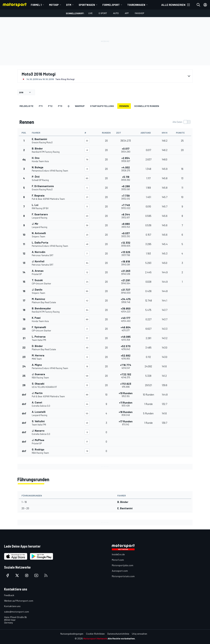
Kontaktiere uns (12, 606)
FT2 (50, 106)
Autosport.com (120, 571)
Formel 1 (36, 5)
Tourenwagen (136, 5)
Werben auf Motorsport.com (19, 601)
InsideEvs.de (118, 554)
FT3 (60, 106)
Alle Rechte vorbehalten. (122, 638)
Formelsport (111, 5)
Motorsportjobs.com (123, 565)
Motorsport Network (95, 638)
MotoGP (54, 5)
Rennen (124, 106)
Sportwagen (87, 5)
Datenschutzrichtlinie (118, 634)
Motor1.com (118, 560)
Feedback (9, 595)
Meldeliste (26, 106)
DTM (69, 5)
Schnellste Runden (147, 106)
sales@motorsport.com (17, 612)
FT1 (41, 106)
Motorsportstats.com (123, 576)
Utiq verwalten (139, 634)
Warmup (80, 106)
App (127, 13)
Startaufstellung (102, 106)
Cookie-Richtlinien (95, 634)
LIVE (90, 13)
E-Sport (103, 13)
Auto (116, 13)
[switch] (182, 122)
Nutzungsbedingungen (72, 634)
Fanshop (140, 13)
